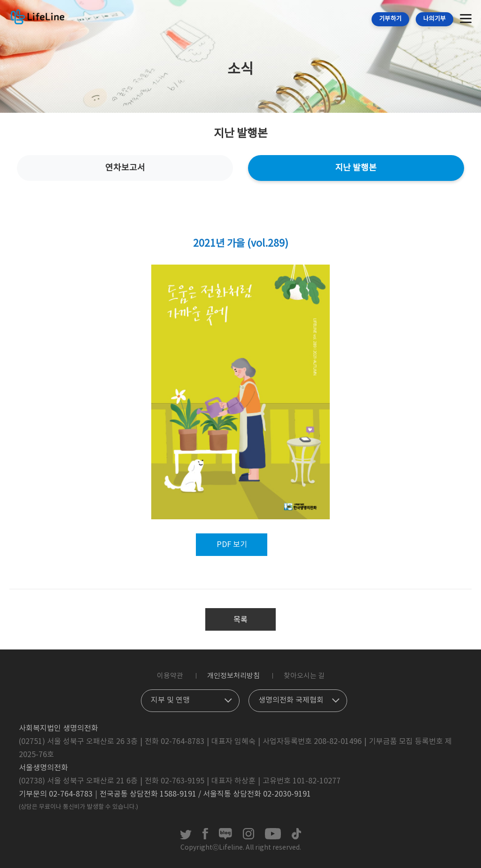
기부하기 (390, 19)
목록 (240, 620)
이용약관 (170, 676)
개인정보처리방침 (233, 676)
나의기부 (434, 19)
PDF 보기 (232, 545)
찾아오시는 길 (304, 676)
